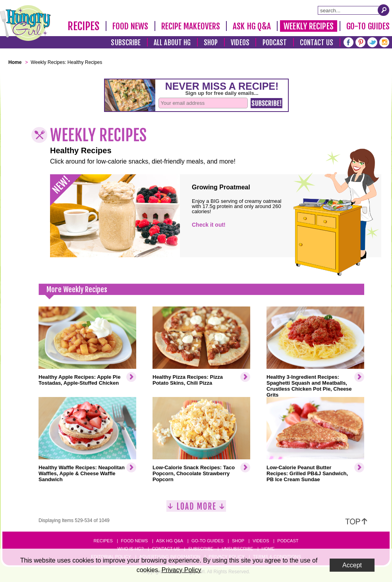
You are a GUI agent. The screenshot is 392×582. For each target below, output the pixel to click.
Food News (130, 26)
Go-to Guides (208, 541)
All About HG (172, 43)
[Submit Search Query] (384, 10)
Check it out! (209, 225)
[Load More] (196, 509)
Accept (352, 565)
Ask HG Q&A (252, 26)
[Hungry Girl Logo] (25, 23)
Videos (240, 43)
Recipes (84, 26)
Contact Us (317, 43)
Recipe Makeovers (191, 26)
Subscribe (126, 43)
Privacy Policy (182, 570)
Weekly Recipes (308, 26)
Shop (211, 43)
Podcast (275, 43)
